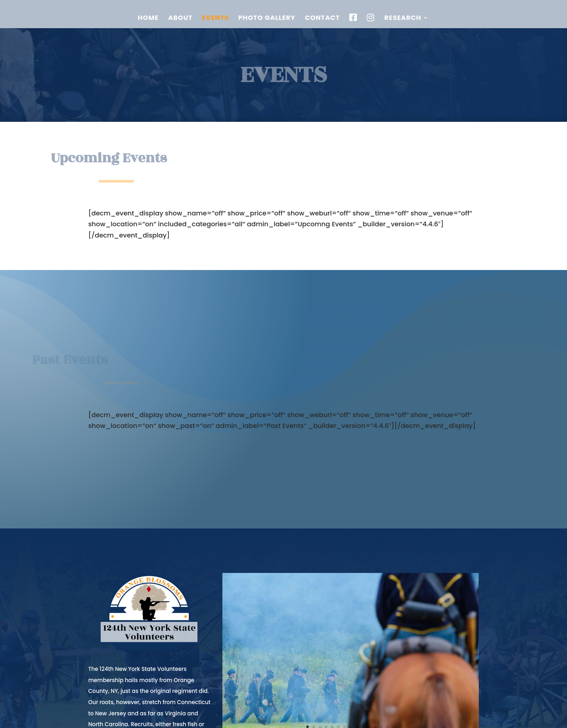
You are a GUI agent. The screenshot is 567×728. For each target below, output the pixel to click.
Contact (322, 19)
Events (216, 19)
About (180, 19)
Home (148, 19)
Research (403, 19)
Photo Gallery (267, 19)
